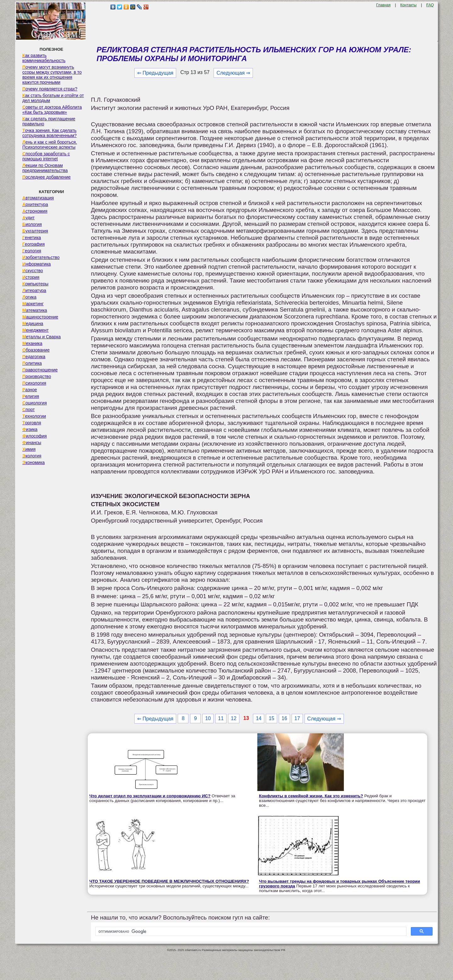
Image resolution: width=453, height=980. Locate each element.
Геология (32, 251)
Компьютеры (35, 284)
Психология (34, 383)
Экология (32, 456)
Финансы (32, 443)
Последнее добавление (47, 177)
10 (208, 718)
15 (271, 718)
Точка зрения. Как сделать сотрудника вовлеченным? (50, 133)
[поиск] (250, 931)
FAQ (430, 5)
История (31, 277)
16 (284, 718)
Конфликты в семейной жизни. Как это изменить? (311, 796)
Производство (37, 376)
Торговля (32, 423)
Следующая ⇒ (233, 73)
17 (297, 718)
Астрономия (35, 211)
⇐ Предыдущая (155, 73)
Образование (36, 350)
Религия (31, 396)
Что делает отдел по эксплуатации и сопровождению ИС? (150, 796)
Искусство (33, 271)
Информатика (36, 264)
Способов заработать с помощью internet (46, 156)
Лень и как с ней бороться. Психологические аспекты (50, 145)
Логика (29, 297)
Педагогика (34, 357)
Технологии (34, 416)
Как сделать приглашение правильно (49, 121)
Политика (32, 363)
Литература (34, 290)
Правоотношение (40, 370)
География (34, 244)
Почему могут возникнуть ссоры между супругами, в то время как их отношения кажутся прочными (52, 75)
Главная (383, 5)
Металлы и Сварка (42, 337)
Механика (32, 343)
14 (259, 718)
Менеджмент (36, 330)
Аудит (28, 218)
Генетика (32, 238)
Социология (35, 403)
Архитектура (35, 204)
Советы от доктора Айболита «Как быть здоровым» (52, 110)
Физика (30, 429)
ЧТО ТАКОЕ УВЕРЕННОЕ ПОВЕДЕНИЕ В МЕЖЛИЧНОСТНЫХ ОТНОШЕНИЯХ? (169, 881)
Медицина (33, 324)
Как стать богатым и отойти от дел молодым (53, 98)
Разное (30, 390)
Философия (35, 436)
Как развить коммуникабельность (44, 58)
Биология (32, 224)
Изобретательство (41, 257)
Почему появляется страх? (50, 89)
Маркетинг (33, 304)
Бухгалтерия (35, 231)
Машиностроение (40, 317)
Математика (35, 310)
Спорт (28, 410)
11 (221, 718)
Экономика (34, 462)
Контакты (408, 5)
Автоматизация (38, 198)
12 (234, 718)
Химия (29, 449)
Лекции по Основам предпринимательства (45, 168)
